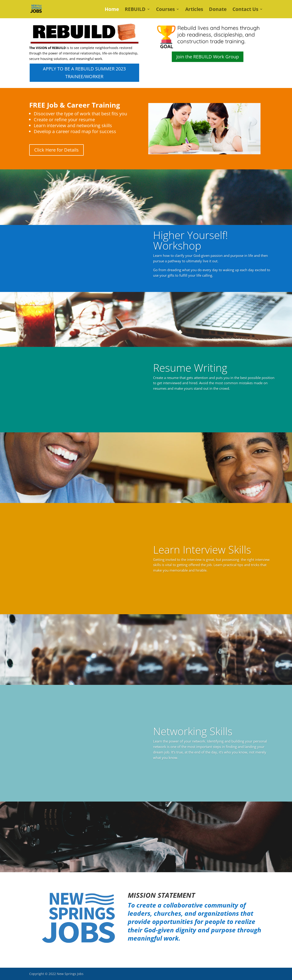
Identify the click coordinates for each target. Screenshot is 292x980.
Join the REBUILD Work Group (208, 57)
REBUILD (135, 10)
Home (112, 10)
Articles (194, 10)
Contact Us (245, 10)
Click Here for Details (56, 150)
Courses (165, 10)
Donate (218, 10)
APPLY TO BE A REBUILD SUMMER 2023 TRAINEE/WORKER (84, 73)
